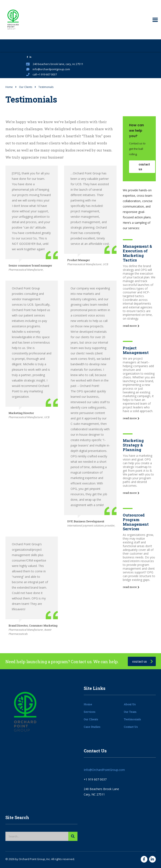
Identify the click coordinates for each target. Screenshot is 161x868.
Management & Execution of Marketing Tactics (137, 253)
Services (90, 712)
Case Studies (92, 727)
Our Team (130, 712)
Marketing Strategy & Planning (133, 445)
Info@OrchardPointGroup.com (104, 770)
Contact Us (131, 727)
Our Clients (91, 719)
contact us (144, 167)
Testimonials (132, 719)
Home (9, 87)
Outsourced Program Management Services (136, 522)
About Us (130, 704)
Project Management (136, 350)
